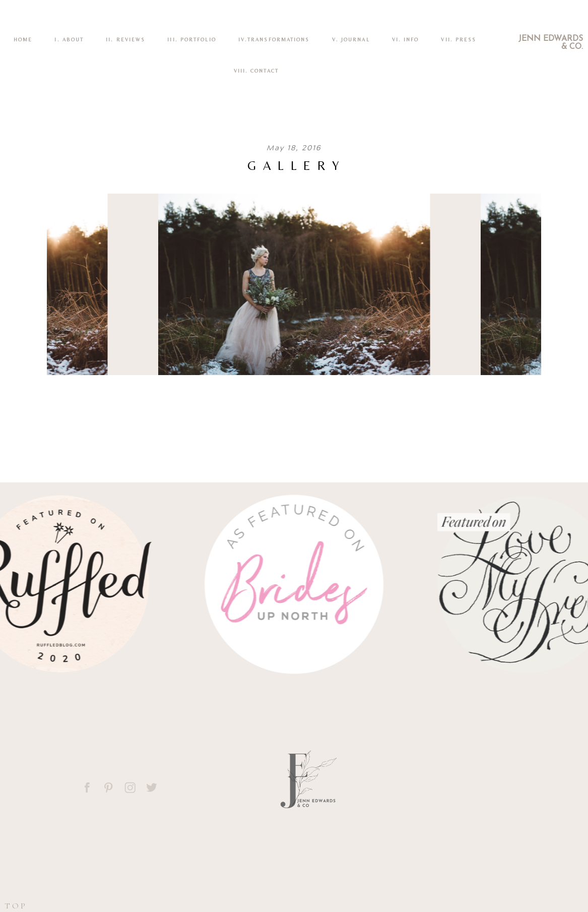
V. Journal (351, 40)
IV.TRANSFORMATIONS (274, 40)
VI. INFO (406, 40)
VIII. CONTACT (256, 71)
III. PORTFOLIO (191, 40)
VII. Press (459, 40)
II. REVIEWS (125, 40)
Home (23, 40)
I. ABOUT (69, 40)
